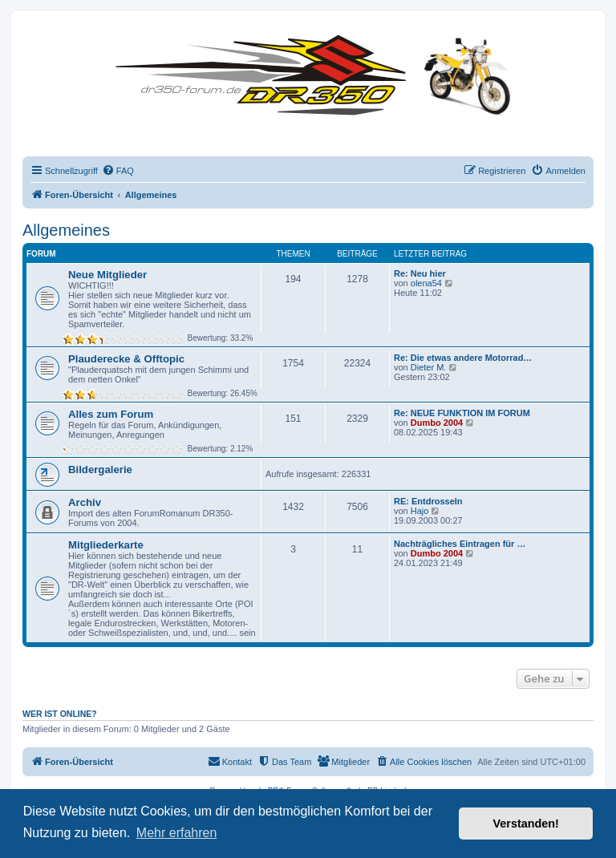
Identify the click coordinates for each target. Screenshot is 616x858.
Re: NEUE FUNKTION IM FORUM (462, 413)
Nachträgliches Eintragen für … (460, 544)
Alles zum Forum (111, 414)
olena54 (426, 283)
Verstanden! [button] (526, 824)
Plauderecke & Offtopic (126, 359)
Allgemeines (66, 230)
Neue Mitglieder (107, 275)
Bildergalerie (100, 469)
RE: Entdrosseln (428, 501)
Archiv (85, 502)
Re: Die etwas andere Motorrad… (463, 358)
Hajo (420, 511)
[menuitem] (118, 171)
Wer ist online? (60, 714)
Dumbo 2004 (437, 423)
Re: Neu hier (420, 273)
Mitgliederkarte (106, 545)
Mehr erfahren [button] (177, 833)
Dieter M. (429, 367)
